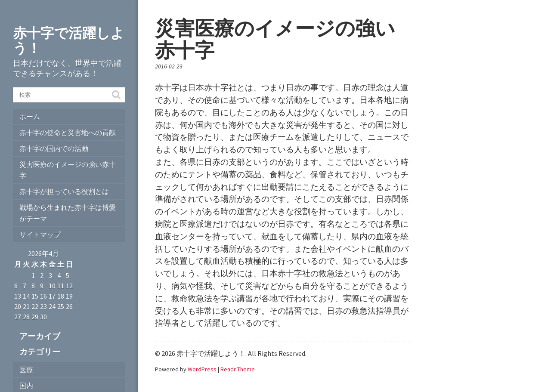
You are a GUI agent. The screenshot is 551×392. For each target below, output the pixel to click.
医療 (26, 370)
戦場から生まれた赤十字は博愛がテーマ (68, 213)
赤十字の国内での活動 (54, 148)
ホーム (30, 117)
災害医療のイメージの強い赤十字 (68, 170)
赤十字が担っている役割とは (64, 191)
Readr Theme (238, 369)
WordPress (202, 369)
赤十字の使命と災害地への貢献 (68, 133)
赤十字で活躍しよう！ (69, 41)
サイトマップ (40, 235)
